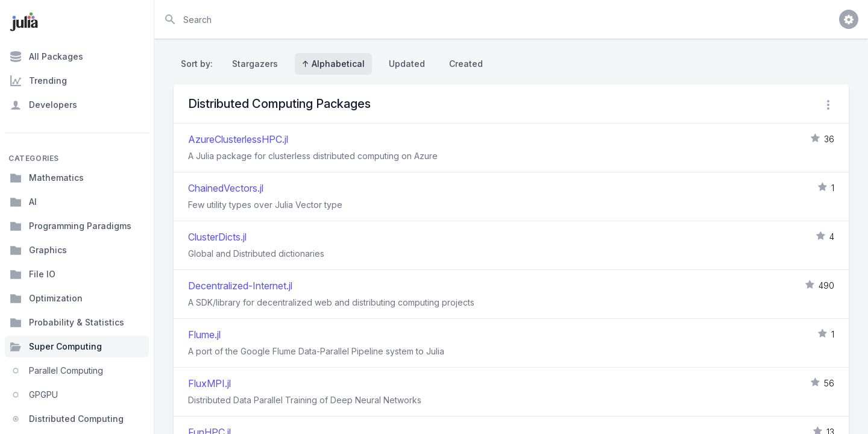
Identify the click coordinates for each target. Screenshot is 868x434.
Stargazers (255, 64)
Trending (38, 81)
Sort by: (199, 64)
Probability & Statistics (67, 322)
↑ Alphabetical (333, 64)
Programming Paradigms (71, 226)
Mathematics (47, 178)
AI (23, 202)
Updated (407, 64)
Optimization (46, 298)
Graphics (38, 250)
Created (466, 64)
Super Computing (56, 347)
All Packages (46, 57)
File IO (33, 274)
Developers (43, 105)
